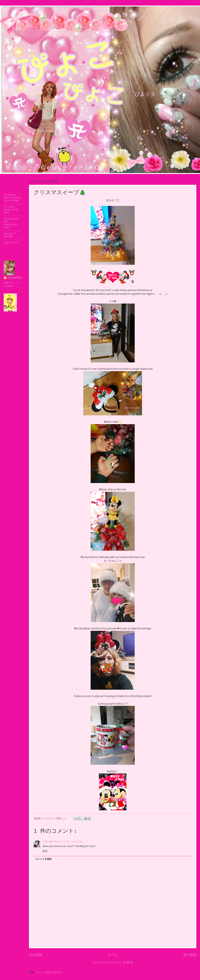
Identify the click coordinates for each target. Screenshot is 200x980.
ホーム (113, 955)
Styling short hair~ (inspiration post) (11, 223)
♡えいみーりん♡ (52, 842)
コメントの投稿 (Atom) (48, 973)
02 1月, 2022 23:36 (73, 842)
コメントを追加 (43, 859)
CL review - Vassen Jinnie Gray (11, 210)
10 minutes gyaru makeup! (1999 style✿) (12, 198)
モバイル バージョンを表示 (113, 963)
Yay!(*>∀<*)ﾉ (11, 243)
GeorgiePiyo (14, 278)
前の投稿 (190, 955)
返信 (45, 851)
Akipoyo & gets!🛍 (10, 235)
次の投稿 (36, 955)
